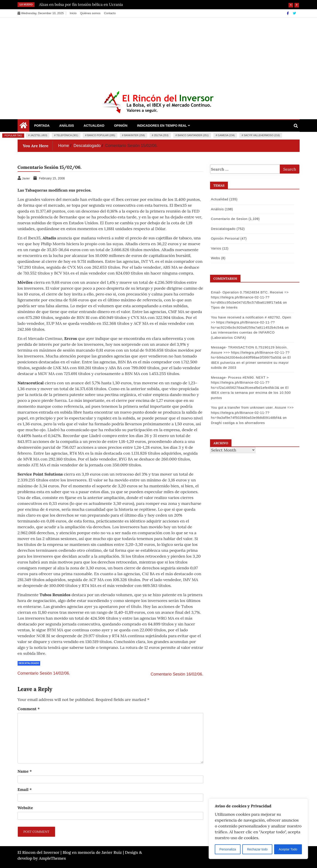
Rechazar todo (257, 849)
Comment (29, 709)
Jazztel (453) (39, 135)
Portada (42, 126)
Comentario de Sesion (229, 219)
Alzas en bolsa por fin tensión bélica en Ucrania (81, 5)
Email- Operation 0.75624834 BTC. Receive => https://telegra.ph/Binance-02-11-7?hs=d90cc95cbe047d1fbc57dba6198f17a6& (250, 297)
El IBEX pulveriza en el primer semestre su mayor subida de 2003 (251, 362)
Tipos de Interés (224, 307)
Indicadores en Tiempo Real (162, 126)
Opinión (121, 126)
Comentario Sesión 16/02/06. (177, 674)
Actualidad (94, 126)
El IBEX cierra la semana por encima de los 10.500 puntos (251, 393)
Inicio (73, 13)
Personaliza (228, 849)
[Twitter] (294, 13)
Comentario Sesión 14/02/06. (44, 673)
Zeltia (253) (161, 135)
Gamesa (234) (226, 135)
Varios (216, 248)
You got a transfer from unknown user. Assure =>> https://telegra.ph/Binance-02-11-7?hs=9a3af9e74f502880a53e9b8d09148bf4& (252, 412)
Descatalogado (29, 663)
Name (25, 771)
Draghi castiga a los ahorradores (238, 423)
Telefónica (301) (67, 135)
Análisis (67, 126)
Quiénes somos (90, 13)
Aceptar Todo (288, 849)
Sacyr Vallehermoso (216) (262, 135)
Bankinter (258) (134, 135)
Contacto (110, 13)
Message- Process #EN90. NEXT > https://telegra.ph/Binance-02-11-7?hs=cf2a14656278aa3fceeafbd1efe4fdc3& (245, 382)
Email (25, 789)
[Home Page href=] (23, 126)
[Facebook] (288, 13)
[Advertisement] (159, 52)
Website (25, 808)
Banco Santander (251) (193, 135)
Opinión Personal (225, 238)
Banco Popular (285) (101, 135)
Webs (215, 258)
